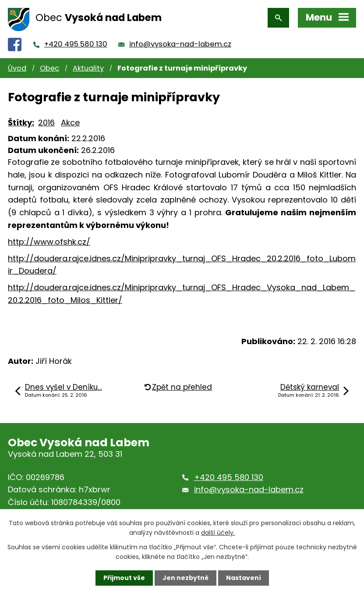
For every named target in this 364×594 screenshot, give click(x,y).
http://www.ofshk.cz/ (49, 242)
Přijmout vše (124, 578)
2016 (46, 123)
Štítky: (21, 123)
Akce (70, 123)
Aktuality (88, 68)
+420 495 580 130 (76, 44)
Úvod (17, 68)
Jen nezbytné (186, 578)
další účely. (218, 533)
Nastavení (244, 578)
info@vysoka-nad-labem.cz (180, 44)
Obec (49, 68)
